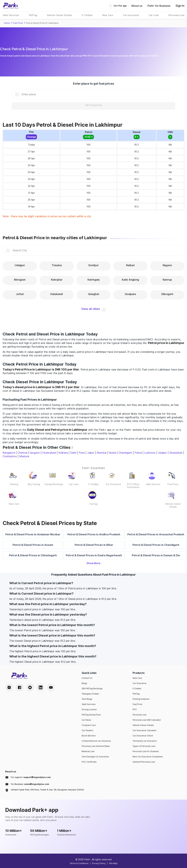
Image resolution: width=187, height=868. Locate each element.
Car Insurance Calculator (145, 730)
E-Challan (94, 484)
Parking (14, 484)
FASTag (136, 694)
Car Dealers (87, 730)
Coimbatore (10, 456)
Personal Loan (140, 715)
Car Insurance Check (143, 736)
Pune (82, 453)
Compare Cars (89, 725)
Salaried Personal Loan (144, 762)
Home (7, 23)
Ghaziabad (176, 453)
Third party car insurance (145, 741)
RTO (135, 709)
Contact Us (87, 678)
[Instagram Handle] (9, 687)
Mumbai (102, 453)
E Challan (137, 688)
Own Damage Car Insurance (95, 757)
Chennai (22, 453)
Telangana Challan (90, 694)
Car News (86, 720)
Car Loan (74, 484)
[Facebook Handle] (20, 687)
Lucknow (150, 453)
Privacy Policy (99, 863)
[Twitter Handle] (30, 687)
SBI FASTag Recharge (92, 688)
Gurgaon (35, 453)
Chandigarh (125, 453)
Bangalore (9, 453)
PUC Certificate (89, 762)
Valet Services (89, 704)
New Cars (14, 504)
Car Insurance (113, 484)
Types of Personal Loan (144, 746)
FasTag (94, 504)
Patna (138, 453)
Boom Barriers (89, 736)
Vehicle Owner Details (173, 505)
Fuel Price (18, 23)
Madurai (24, 456)
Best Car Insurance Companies (148, 757)
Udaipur (162, 453)
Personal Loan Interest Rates (96, 746)
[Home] (11, 6)
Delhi (73, 453)
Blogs (84, 683)
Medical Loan (88, 751)
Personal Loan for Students (146, 751)
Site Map (113, 863)
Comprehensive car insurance (96, 741)
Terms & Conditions (79, 863)
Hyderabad (49, 453)
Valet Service (153, 484)
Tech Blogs (87, 699)
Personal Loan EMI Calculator (147, 720)
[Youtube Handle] (51, 687)
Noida (112, 453)
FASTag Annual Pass (91, 715)
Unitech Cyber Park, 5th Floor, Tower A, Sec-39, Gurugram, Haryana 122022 (47, 790)
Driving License (89, 709)
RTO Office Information (133, 486)
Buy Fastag (34, 484)
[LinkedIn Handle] (41, 687)
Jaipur (91, 453)
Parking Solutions (141, 699)
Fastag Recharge (54, 484)
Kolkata (63, 453)
